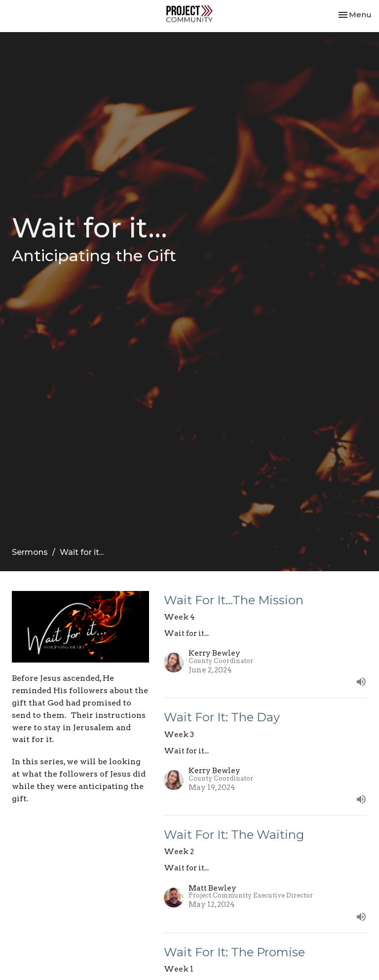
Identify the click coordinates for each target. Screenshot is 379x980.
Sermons (30, 552)
